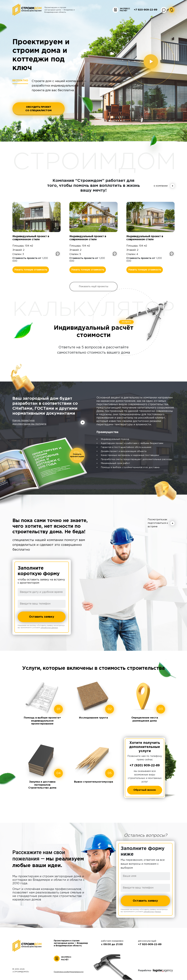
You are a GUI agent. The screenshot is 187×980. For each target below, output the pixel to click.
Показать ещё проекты (94, 287)
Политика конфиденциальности (69, 972)
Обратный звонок (145, 790)
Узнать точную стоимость (31, 270)
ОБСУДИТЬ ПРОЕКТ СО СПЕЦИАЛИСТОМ (40, 109)
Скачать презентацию (77, 455)
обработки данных (49, 628)
